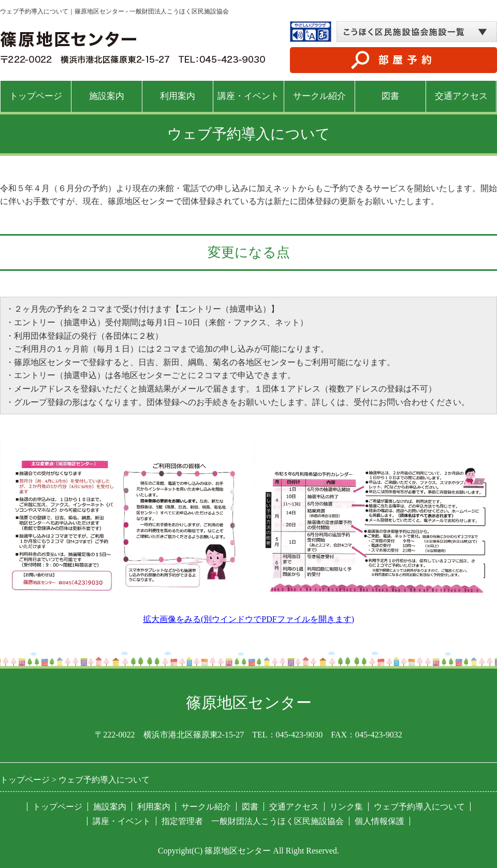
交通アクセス (461, 96)
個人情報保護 (379, 821)
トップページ (36, 96)
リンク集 (346, 807)
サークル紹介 (319, 96)
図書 (390, 96)
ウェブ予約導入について (419, 807)
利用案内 (178, 96)
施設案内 (107, 96)
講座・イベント (248, 96)
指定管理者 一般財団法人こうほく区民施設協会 (253, 821)
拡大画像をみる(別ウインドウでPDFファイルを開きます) (248, 619)
